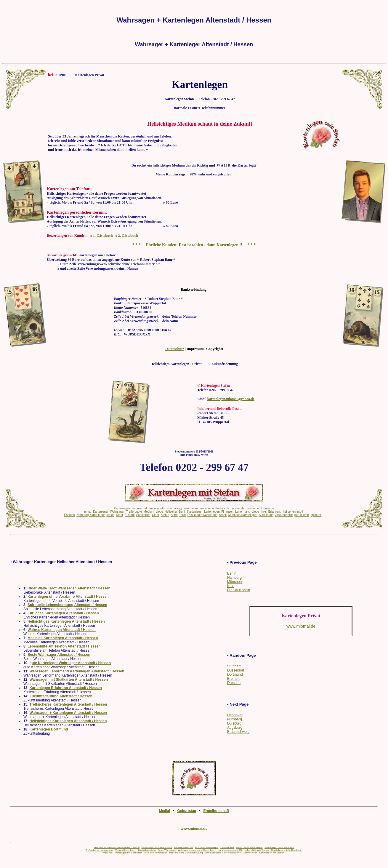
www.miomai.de (194, 829)
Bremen (233, 679)
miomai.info (157, 508)
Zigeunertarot (284, 515)
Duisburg (234, 723)
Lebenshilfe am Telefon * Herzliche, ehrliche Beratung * (274, 850)
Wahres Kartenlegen (125, 850)
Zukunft (130, 515)
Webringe (108, 853)
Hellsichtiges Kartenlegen (249, 847)
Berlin (232, 573)
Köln (231, 586)
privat (88, 512)
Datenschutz (175, 349)
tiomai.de (253, 508)
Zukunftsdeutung (147, 850)
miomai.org (174, 508)
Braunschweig (238, 732)
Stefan (165, 515)
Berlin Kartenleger (191, 512)
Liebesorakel (227, 847)
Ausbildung (266, 515)
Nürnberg (235, 719)
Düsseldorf (236, 670)
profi (300, 512)
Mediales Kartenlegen (156, 853)
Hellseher (171, 512)
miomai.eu (191, 508)
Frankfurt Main (239, 590)
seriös (110, 515)
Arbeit (223, 515)
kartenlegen (212, 512)
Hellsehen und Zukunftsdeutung (186, 853)
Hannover (235, 715)
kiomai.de (268, 508)
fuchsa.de (223, 508)
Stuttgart (234, 666)
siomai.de (238, 508)
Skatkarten (143, 515)
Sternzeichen (250, 853)
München (234, 582)
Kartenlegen (122, 508)
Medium (149, 512)
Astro (174, 515)
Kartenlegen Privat (184, 847)
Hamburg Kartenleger (91, 515)
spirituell (316, 515)
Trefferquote (134, 512)
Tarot (182, 515)
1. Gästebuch (103, 236)
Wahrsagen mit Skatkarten (129, 853)
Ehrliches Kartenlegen (207, 847)
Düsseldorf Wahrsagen (202, 515)
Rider (120, 515)
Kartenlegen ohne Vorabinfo (279, 847)
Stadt (155, 515)
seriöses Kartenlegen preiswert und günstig (117, 847)
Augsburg (235, 728)
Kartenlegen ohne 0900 (230, 850)
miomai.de (207, 508)
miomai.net (140, 508)
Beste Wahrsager (167, 850)
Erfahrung (275, 512)
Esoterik (70, 515)
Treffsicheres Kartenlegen (99, 850)
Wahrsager (117, 512)
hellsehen (289, 512)
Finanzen (227, 512)
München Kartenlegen (243, 515)
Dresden (234, 683)
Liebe (159, 512)
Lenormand (243, 512)
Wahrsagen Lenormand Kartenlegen (197, 850)
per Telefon (302, 515)
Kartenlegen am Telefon (272, 853)
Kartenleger (101, 512)
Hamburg (234, 578)
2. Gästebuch (128, 236)
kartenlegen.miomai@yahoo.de (231, 399)
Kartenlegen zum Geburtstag (157, 847)
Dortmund (235, 674)
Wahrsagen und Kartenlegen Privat (223, 853)
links (264, 512)
